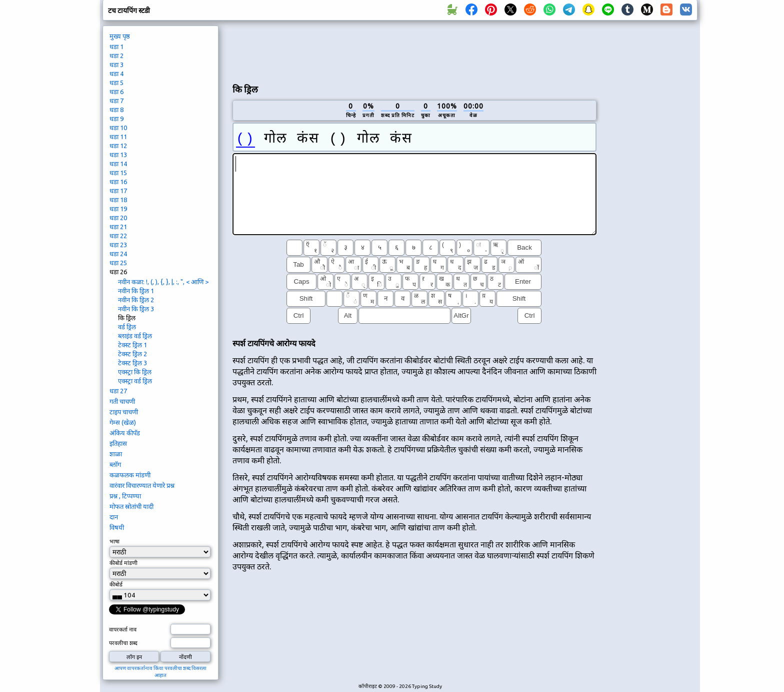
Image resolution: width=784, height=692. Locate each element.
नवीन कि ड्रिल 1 (136, 291)
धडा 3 (116, 65)
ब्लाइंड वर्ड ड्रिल (135, 336)
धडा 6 (116, 92)
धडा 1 (116, 47)
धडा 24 (118, 254)
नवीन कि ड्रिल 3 (136, 309)
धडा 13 (118, 155)
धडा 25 (118, 263)
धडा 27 (118, 391)
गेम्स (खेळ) (123, 422)
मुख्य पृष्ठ (120, 36)
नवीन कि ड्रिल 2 (136, 300)
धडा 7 (116, 101)
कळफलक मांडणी (130, 475)
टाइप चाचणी (124, 412)
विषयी (117, 527)
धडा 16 (118, 182)
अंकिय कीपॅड (125, 433)
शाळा (116, 454)
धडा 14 (118, 164)
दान (114, 517)
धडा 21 (118, 227)
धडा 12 (118, 146)
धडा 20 (118, 218)
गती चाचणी (122, 401)
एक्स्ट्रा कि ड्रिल (135, 372)
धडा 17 (118, 191)
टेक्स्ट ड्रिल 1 (132, 345)
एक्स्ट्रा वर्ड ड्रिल (135, 381)
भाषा (114, 541)
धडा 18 (118, 200)
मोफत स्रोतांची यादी (131, 506)
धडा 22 (118, 236)
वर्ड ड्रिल (127, 327)
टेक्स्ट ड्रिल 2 (132, 354)
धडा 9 (116, 119)
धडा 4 (116, 74)
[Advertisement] (414, 51)
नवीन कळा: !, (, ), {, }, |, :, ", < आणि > (163, 282)
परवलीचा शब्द (123, 643)
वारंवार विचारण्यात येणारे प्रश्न (142, 485)
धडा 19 (118, 209)
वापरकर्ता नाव (123, 629)
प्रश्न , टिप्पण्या (125, 496)
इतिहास (118, 443)
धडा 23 (118, 245)
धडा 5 (116, 83)
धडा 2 (116, 56)
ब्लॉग (115, 464)
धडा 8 (116, 110)
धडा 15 (118, 173)
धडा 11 (118, 137)
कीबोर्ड (116, 584)
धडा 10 (118, 128)
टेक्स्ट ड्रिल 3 (132, 363)
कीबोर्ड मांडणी (123, 563)
